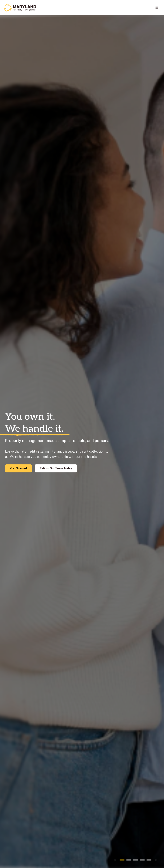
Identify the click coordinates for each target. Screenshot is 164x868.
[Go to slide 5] (149, 860)
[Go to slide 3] (135, 860)
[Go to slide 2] (129, 860)
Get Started (19, 468)
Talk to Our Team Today (56, 468)
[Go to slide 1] (122, 860)
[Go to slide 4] (142, 860)
